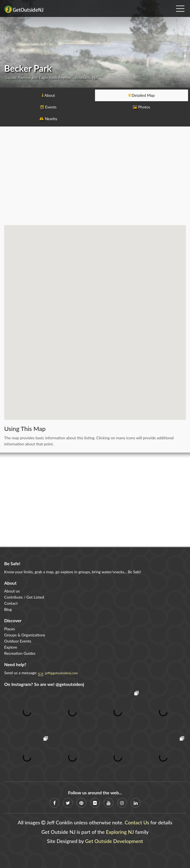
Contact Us (137, 822)
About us (12, 591)
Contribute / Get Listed (24, 597)
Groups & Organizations (25, 635)
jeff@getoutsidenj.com (62, 673)
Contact (11, 603)
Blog (8, 609)
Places (10, 629)
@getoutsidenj (70, 684)
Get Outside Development (114, 841)
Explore (11, 647)
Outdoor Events (18, 641)
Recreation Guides (20, 653)
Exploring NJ (120, 832)
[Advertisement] (95, 178)
